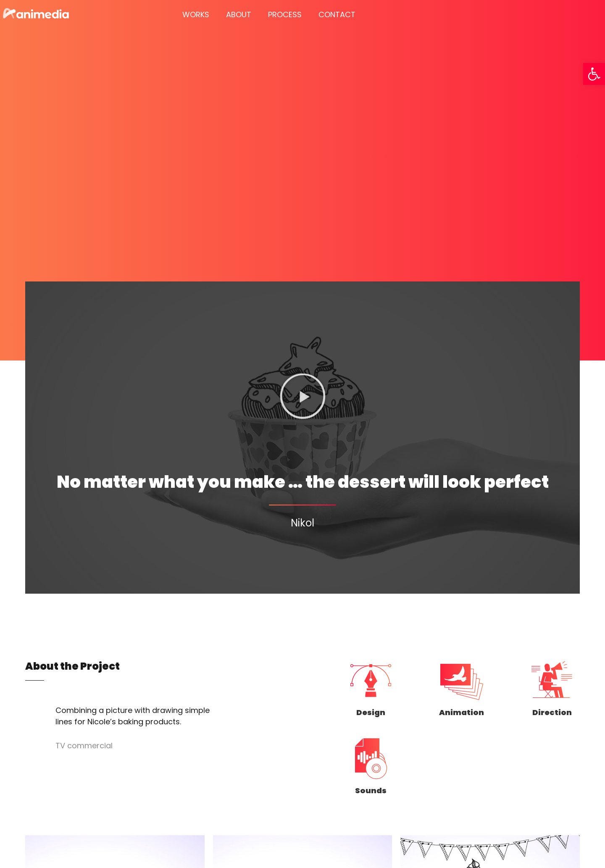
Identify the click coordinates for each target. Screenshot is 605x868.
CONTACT (337, 14)
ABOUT (239, 14)
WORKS (196, 14)
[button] (594, 74)
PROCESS (285, 14)
